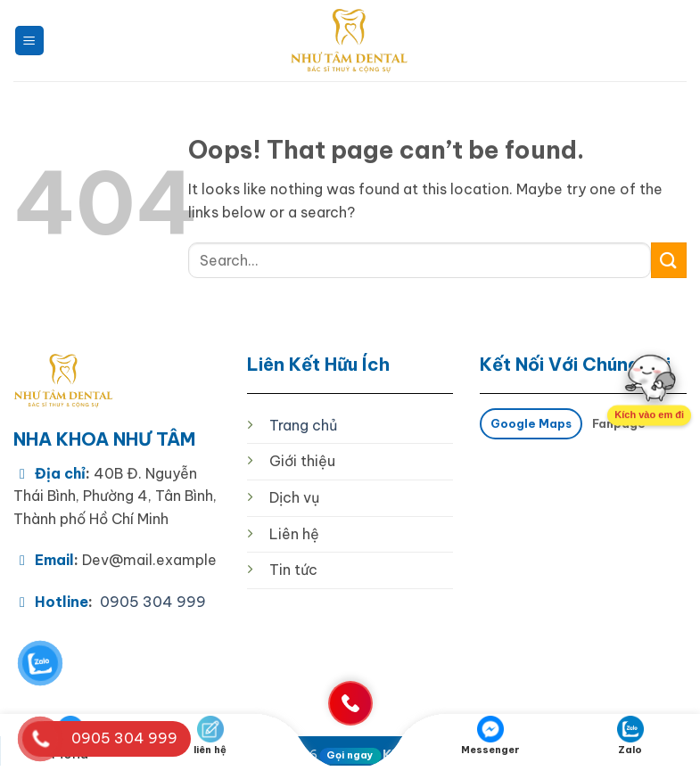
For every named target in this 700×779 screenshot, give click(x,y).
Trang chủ (303, 425)
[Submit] (669, 260)
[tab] (531, 424)
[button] (29, 41)
